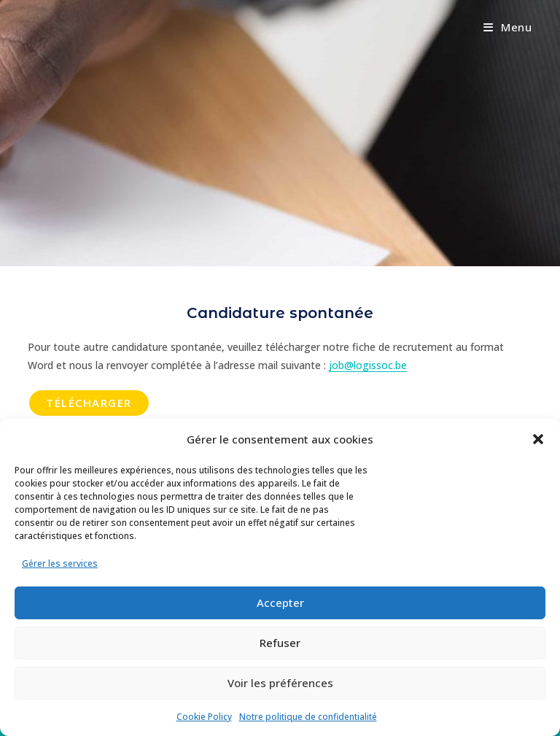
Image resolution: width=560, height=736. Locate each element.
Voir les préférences (280, 683)
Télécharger (89, 403)
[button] (538, 439)
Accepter (280, 603)
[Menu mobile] (508, 27)
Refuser (280, 643)
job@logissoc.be (368, 365)
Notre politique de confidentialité (308, 717)
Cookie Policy (204, 717)
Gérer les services (60, 563)
